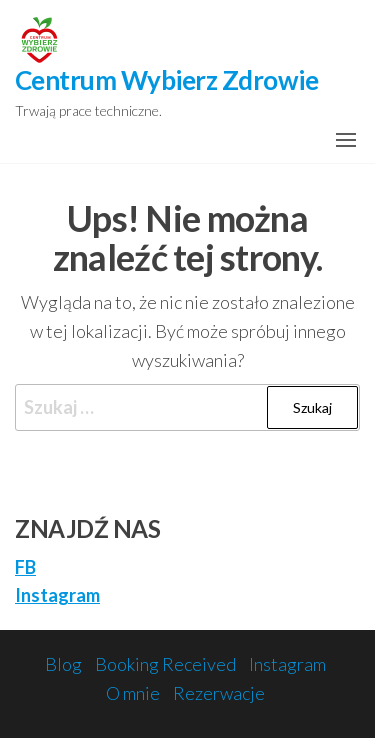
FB (25, 567)
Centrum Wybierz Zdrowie (166, 80)
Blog (63, 664)
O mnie (133, 693)
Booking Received (165, 664)
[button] (346, 140)
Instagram (57, 595)
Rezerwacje (219, 693)
